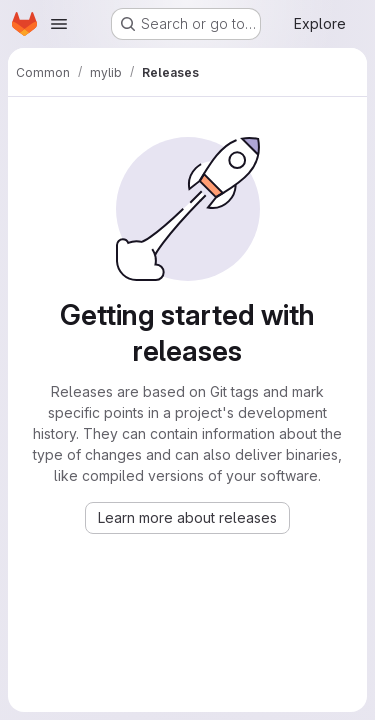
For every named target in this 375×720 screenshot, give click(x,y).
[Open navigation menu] (59, 24)
